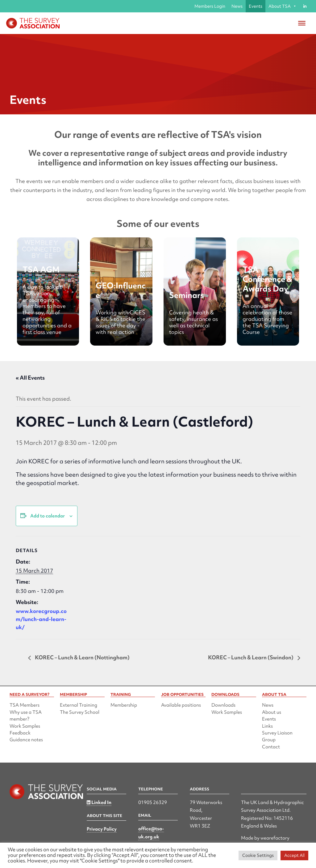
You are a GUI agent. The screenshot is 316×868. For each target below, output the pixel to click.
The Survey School (80, 712)
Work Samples (25, 726)
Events (256, 6)
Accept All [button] (294, 855)
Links (267, 726)
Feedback (20, 733)
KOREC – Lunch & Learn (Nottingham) (82, 657)
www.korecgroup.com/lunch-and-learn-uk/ (41, 619)
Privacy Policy (102, 829)
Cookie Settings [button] (258, 855)
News (237, 6)
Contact (271, 747)
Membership (124, 705)
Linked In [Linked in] (99, 802)
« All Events (30, 378)
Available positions (181, 705)
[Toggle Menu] (302, 23)
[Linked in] (305, 6)
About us (272, 712)
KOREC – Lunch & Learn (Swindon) (251, 657)
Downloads (223, 705)
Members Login (210, 6)
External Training (79, 705)
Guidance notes (26, 740)
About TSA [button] (283, 6)
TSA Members (25, 705)
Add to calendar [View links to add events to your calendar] (48, 516)
